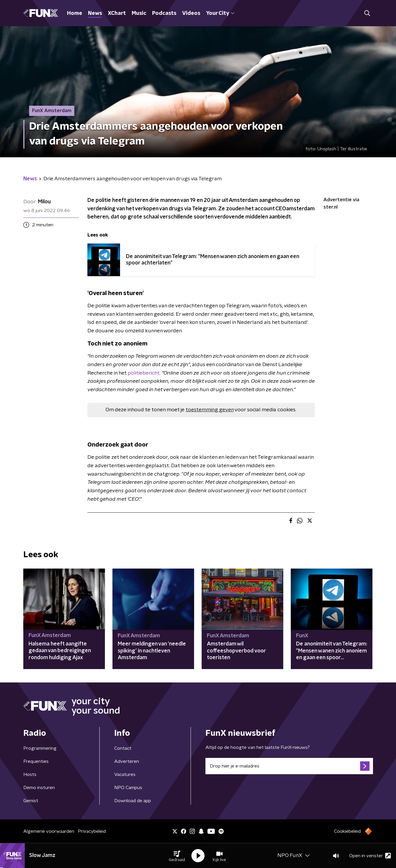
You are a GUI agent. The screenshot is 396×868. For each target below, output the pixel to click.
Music (139, 13)
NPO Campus (128, 788)
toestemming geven (210, 410)
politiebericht (144, 373)
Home (75, 13)
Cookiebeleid (347, 831)
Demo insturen (39, 788)
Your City (220, 13)
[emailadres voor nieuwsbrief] (289, 766)
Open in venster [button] (370, 856)
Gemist (31, 801)
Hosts (30, 775)
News (95, 13)
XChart (117, 13)
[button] (177, 856)
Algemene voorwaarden (49, 831)
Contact (123, 748)
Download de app (133, 801)
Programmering (40, 748)
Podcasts (164, 13)
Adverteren (127, 761)
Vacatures (125, 775)
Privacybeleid (92, 831)
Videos (191, 13)
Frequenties (36, 761)
